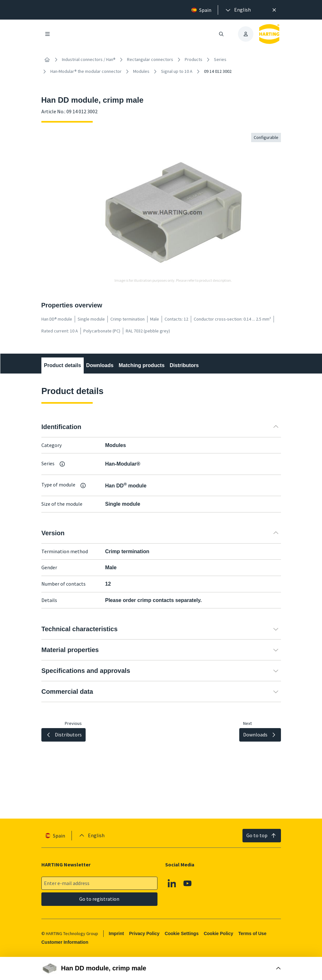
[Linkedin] (172, 883)
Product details (63, 365)
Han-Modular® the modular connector (86, 71)
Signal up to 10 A (177, 71)
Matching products (141, 365)
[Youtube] (188, 883)
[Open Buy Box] (161, 968)
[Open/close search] (221, 34)
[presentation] (238, 10)
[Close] (274, 10)
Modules (141, 71)
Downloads (100, 365)
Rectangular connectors (150, 59)
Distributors (184, 365)
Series (220, 59)
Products (194, 59)
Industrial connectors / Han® (89, 59)
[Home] (47, 60)
